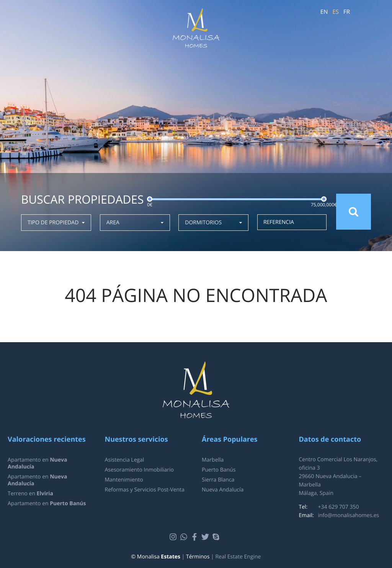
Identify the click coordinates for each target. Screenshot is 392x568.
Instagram (174, 537)
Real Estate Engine (238, 557)
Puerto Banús (219, 470)
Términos (198, 557)
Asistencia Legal (125, 460)
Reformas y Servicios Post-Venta (145, 490)
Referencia (279, 222)
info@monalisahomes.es (349, 515)
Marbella (213, 460)
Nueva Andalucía (223, 490)
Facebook (195, 537)
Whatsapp (185, 537)
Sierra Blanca (218, 480)
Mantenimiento (124, 480)
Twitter (206, 537)
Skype (217, 537)
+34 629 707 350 (339, 507)
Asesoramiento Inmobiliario (139, 470)
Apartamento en (38, 463)
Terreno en (30, 494)
